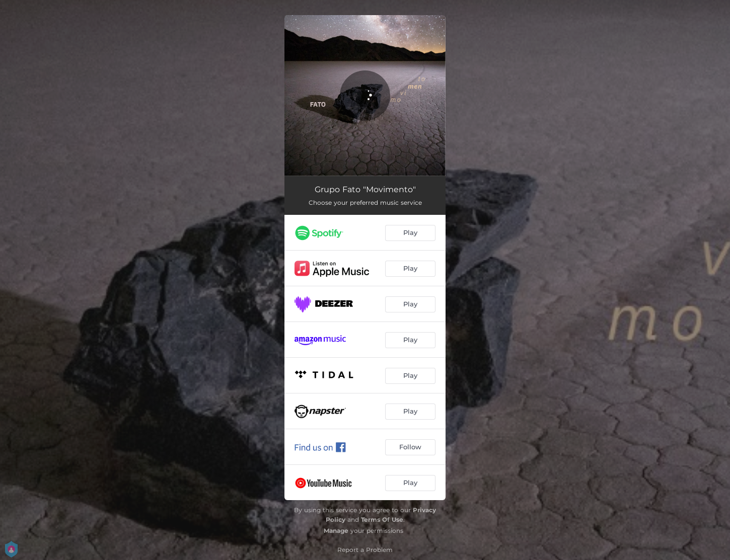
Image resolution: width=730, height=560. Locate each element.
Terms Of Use (382, 519)
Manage (336, 531)
